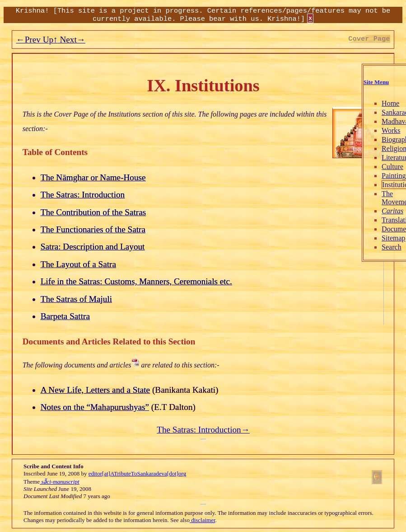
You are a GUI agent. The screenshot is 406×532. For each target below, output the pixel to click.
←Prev (28, 40)
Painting (372, 176)
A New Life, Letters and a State (95, 390)
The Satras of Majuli (76, 299)
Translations (378, 220)
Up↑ (49, 40)
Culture (371, 167)
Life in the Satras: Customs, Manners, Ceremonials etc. (136, 281)
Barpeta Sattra (65, 316)
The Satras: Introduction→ (203, 430)
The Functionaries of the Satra (93, 229)
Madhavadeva (380, 121)
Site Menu (355, 82)
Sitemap (372, 238)
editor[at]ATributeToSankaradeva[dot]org (137, 473)
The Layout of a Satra (78, 264)
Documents (376, 229)
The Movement (376, 198)
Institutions (377, 185)
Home (369, 103)
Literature (374, 158)
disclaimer (203, 520)
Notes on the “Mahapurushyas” (95, 407)
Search (370, 247)
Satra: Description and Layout (93, 247)
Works (369, 130)
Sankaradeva (378, 112)
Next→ (72, 40)
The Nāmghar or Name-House (93, 177)
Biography (375, 139)
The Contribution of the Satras (93, 212)
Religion (372, 148)
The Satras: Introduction (83, 195)
